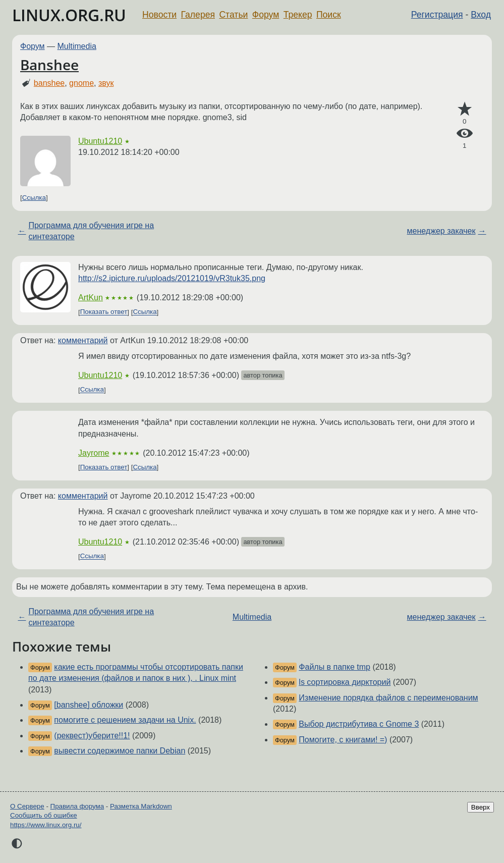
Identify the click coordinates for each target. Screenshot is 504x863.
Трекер (298, 15)
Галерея (198, 15)
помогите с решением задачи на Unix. (125, 720)
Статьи (233, 15)
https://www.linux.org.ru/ (46, 825)
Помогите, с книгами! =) (343, 740)
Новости (159, 15)
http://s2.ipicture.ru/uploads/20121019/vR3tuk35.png (172, 278)
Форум (266, 15)
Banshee (49, 65)
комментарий (83, 340)
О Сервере (27, 806)
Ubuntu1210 (100, 141)
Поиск (329, 15)
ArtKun (91, 298)
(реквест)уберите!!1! (92, 736)
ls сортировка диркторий (345, 682)
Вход (481, 15)
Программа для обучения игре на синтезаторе (91, 231)
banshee (49, 83)
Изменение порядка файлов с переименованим (388, 698)
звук (106, 83)
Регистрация (437, 15)
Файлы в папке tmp (334, 667)
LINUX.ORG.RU (69, 15)
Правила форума (77, 806)
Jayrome (94, 453)
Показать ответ (104, 312)
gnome (81, 83)
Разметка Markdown (141, 806)
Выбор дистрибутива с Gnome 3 (359, 724)
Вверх (481, 807)
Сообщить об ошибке (44, 815)
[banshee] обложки (89, 705)
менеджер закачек (441, 231)
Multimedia (77, 46)
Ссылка (34, 198)
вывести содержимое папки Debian (120, 751)
